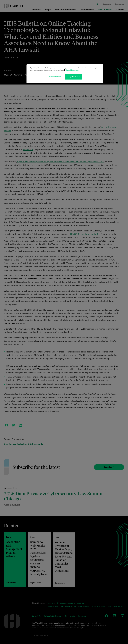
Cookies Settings (55, 77)
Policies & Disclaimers (72, 70)
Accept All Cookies (73, 77)
